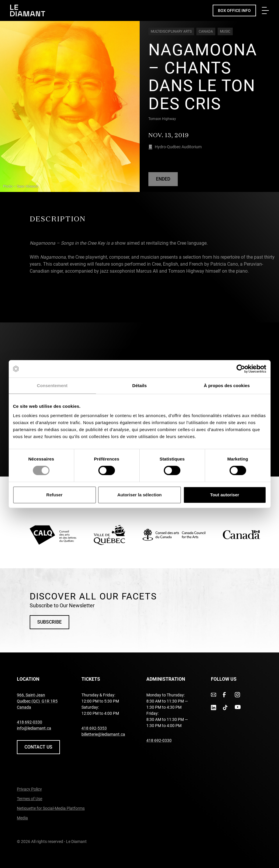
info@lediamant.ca (34, 728)
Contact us (38, 747)
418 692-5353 (94, 728)
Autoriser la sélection (139, 495)
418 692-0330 (30, 722)
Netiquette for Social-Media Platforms (51, 808)
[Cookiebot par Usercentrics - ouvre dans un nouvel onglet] (241, 369)
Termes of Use (30, 799)
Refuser (54, 495)
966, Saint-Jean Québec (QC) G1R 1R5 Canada (37, 701)
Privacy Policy (29, 789)
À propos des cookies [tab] (227, 386)
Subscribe (49, 622)
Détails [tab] (140, 386)
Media (22, 818)
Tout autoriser (225, 495)
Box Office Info (234, 10)
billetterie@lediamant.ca (103, 734)
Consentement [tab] (52, 386)
